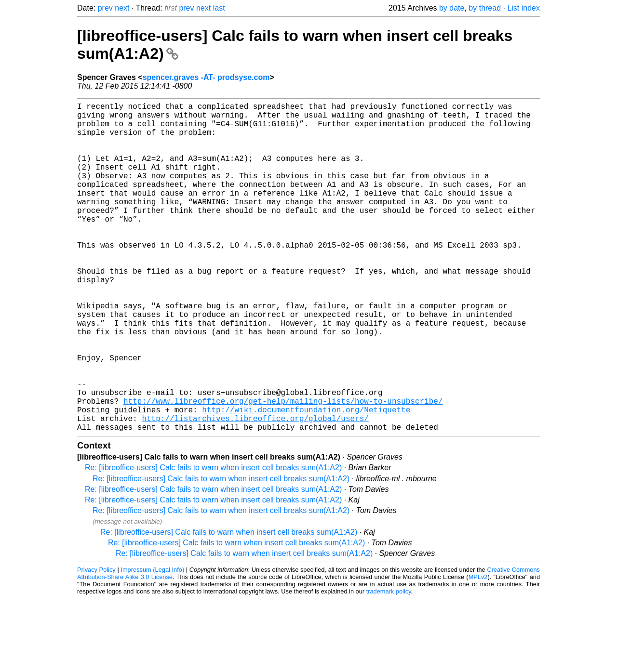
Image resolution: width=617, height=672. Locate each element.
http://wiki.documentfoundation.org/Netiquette (306, 479)
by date (452, 8)
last (219, 8)
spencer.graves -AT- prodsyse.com (206, 77)
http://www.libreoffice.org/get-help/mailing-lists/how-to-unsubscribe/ (283, 468)
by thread (485, 8)
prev (105, 8)
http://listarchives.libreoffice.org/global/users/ (255, 489)
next (122, 8)
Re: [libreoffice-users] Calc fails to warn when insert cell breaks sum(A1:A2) (213, 541)
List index (523, 8)
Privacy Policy (96, 643)
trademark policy (389, 665)
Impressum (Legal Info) (152, 643)
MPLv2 (478, 650)
